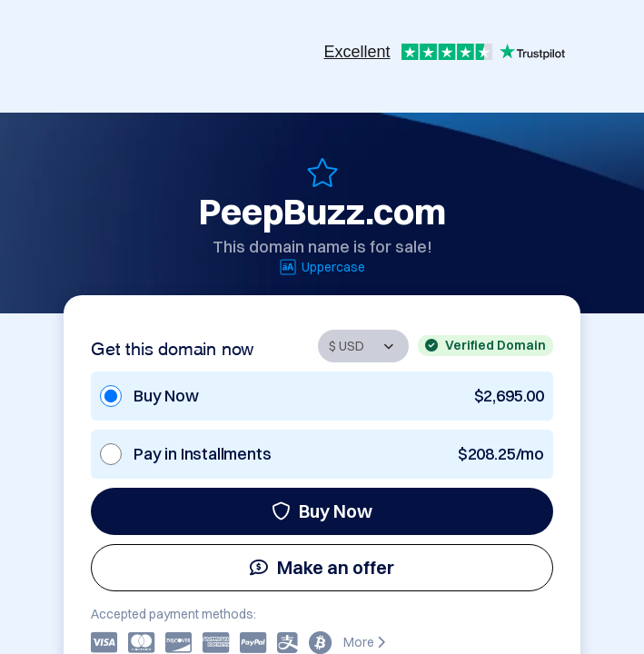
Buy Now (322, 511)
